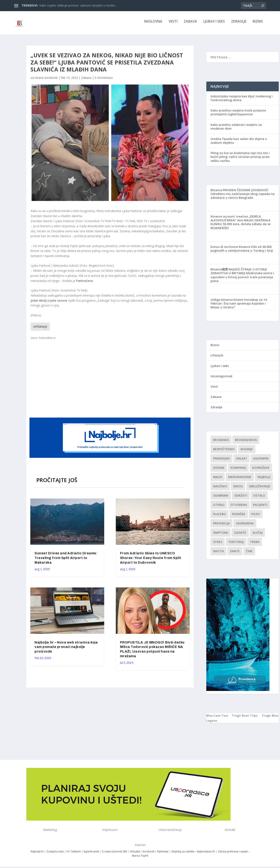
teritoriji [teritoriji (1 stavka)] (236, 545)
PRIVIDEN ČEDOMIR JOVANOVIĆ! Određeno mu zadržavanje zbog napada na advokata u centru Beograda (243, 197)
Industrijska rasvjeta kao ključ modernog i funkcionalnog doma (242, 101)
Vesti (173, 25)
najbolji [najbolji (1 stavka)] (264, 480)
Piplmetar (163, 854)
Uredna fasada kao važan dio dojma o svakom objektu (239, 144)
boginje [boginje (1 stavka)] (247, 452)
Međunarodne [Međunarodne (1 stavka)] (240, 480)
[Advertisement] (111, 381)
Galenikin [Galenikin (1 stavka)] (261, 461)
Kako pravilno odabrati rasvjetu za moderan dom (236, 129)
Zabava (190, 25)
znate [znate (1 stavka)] (235, 554)
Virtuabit (135, 854)
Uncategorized (221, 379)
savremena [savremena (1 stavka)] (245, 526)
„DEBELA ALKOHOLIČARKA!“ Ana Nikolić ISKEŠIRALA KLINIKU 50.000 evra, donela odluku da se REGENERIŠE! (241, 225)
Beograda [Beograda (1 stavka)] (221, 443)
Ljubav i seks (214, 25)
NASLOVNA (153, 25)
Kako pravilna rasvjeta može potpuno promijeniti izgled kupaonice (238, 115)
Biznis (258, 25)
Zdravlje (239, 25)
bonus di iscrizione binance (230, 250)
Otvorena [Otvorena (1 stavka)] (239, 508)
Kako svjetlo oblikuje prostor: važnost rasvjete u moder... (78, 5)
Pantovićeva (84, 284)
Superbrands (91, 854)
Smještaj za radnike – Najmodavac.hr (193, 854)
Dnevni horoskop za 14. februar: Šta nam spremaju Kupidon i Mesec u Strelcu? (239, 306)
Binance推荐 (219, 272)
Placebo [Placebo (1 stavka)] (219, 517)
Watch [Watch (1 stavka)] (218, 554)
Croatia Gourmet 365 (115, 854)
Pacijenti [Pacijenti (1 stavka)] (260, 508)
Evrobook (149, 854)
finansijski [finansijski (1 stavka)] (221, 461)
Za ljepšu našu (55, 854)
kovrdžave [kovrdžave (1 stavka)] (261, 471)
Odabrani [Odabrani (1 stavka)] (221, 498)
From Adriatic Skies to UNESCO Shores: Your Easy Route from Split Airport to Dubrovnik (151, 561)
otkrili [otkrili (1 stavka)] (219, 508)
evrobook (51, 81)
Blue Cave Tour (217, 718)
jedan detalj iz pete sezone (49, 303)
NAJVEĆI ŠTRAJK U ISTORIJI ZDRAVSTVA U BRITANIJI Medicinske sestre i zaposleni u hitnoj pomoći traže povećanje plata (242, 278)
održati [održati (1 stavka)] (241, 498)
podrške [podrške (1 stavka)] (239, 517)
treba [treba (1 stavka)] (255, 545)
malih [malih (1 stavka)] (218, 480)
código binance (222, 303)
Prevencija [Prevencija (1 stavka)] (221, 526)
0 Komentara (104, 81)
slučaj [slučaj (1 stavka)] (257, 535)
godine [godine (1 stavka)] (219, 471)
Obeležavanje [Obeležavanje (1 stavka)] (260, 489)
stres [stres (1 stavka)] (218, 545)
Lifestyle (217, 358)
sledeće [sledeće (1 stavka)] (240, 535)
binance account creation (229, 219)
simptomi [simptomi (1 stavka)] (221, 535)
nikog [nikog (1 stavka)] (238, 489)
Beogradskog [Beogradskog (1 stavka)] (246, 443)
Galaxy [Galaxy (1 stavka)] (241, 461)
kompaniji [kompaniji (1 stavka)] (238, 471)
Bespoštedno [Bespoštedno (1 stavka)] (224, 452)
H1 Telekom (74, 854)
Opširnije (40, 330)
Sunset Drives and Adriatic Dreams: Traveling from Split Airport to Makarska (66, 561)
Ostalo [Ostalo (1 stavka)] (259, 498)
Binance (216, 193)
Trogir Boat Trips (245, 718)
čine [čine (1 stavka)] (249, 554)
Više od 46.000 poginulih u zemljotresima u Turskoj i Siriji (242, 252)
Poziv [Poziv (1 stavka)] (256, 517)
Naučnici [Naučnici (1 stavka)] (220, 489)
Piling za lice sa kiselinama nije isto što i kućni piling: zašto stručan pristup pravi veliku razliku (240, 160)
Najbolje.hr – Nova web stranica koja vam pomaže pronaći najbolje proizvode (66, 650)
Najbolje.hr (37, 854)
